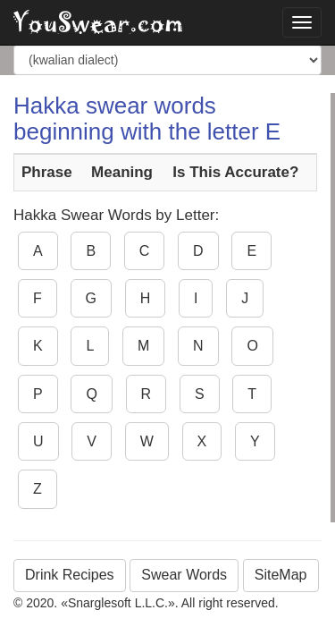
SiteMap (281, 575)
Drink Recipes (70, 575)
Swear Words (184, 575)
